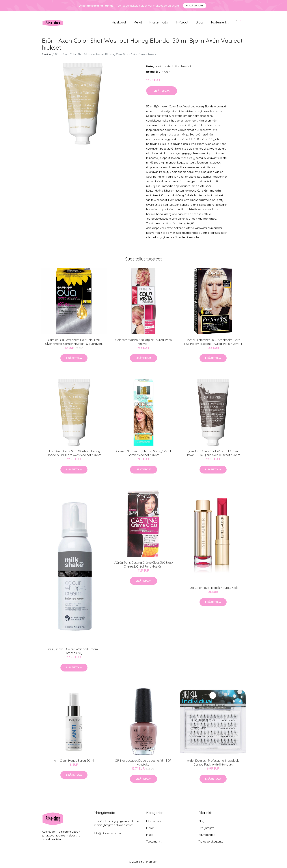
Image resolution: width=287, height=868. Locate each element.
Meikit (138, 22)
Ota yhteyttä (206, 828)
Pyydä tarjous (195, 6)
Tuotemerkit (220, 22)
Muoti (150, 835)
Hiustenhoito (159, 22)
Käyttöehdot (206, 835)
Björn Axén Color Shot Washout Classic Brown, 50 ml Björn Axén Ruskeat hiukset (213, 453)
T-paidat (182, 22)
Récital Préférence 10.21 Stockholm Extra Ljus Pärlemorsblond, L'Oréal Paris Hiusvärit (213, 342)
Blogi (199, 22)
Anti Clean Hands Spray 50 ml (74, 761)
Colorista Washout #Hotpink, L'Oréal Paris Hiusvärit (143, 342)
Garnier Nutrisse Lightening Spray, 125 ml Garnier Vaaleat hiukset (143, 453)
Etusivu (46, 54)
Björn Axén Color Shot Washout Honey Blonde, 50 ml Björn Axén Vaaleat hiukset (74, 453)
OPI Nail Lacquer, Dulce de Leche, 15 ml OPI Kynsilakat (143, 763)
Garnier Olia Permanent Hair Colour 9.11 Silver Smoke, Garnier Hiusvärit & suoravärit (74, 342)
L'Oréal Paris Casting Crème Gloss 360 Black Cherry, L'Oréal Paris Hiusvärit (143, 565)
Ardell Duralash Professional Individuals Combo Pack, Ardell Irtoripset (213, 763)
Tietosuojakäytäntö (211, 842)
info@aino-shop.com (107, 833)
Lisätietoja (162, 91)
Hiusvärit (185, 66)
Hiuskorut (119, 22)
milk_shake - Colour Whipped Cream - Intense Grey (74, 651)
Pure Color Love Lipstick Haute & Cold (213, 588)
